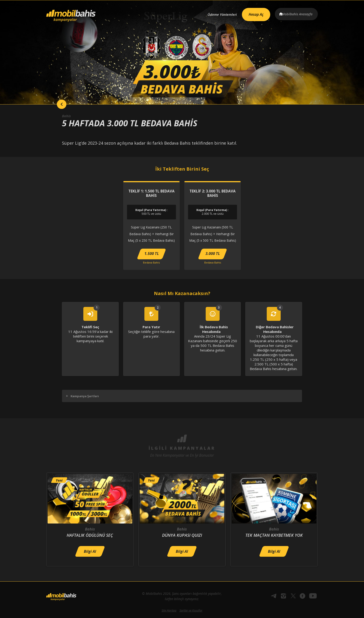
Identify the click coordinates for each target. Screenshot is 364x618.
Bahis (67, 116)
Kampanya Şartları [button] (82, 396)
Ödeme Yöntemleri (215, 13)
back (55, 104)
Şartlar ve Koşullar (191, 610)
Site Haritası (169, 610)
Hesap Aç (252, 13)
